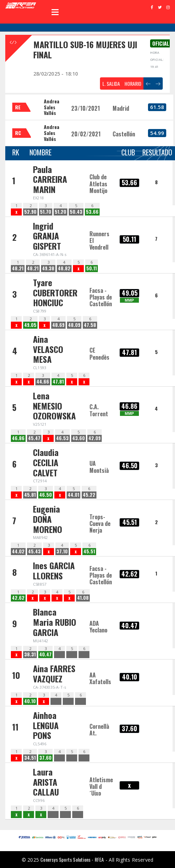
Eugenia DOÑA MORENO (48, 519)
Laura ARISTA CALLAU (46, 782)
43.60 (79, 438)
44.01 (73, 495)
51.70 (46, 212)
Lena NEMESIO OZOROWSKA (54, 406)
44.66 (43, 382)
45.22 (89, 495)
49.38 (48, 268)
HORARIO (133, 83)
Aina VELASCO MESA (48, 349)
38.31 (30, 654)
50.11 (92, 268)
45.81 (30, 495)
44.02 (18, 551)
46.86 (18, 438)
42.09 (95, 438)
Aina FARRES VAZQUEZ (54, 673)
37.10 (62, 551)
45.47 (34, 438)
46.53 (62, 438)
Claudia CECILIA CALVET (46, 462)
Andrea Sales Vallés (52, 107)
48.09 (74, 325)
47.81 (58, 382)
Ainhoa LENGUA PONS (46, 725)
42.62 (18, 598)
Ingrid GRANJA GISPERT (47, 236)
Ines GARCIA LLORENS (54, 570)
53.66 (92, 212)
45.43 (34, 551)
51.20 (60, 212)
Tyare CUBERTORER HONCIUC (55, 292)
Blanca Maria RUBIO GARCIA (55, 622)
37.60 (45, 758)
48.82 (64, 268)
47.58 (90, 325)
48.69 (58, 325)
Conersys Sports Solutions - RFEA (72, 859)
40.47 (45, 654)
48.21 (18, 268)
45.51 (89, 551)
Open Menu (55, 12)
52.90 (30, 212)
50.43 (76, 212)
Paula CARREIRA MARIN (50, 179)
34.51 (30, 758)
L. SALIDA (111, 83)
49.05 (30, 325)
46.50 (46, 495)
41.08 (83, 598)
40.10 (30, 701)
